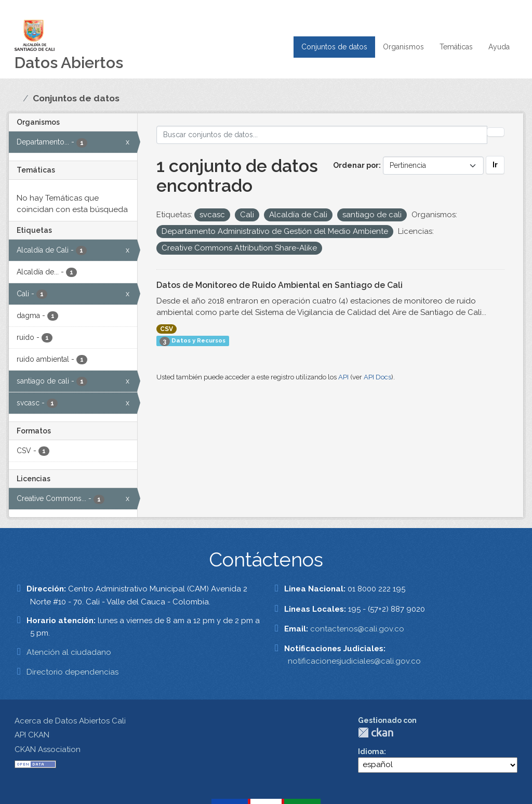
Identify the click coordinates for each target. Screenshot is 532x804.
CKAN (376, 733)
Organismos (403, 47)
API (343, 377)
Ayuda (499, 47)
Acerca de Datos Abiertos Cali (70, 721)
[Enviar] (496, 132)
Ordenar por (356, 165)
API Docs (377, 377)
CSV (167, 329)
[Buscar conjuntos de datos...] (322, 135)
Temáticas (456, 47)
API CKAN (32, 735)
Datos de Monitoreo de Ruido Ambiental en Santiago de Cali (280, 285)
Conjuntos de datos (334, 47)
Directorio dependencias (72, 672)
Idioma (371, 752)
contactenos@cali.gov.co (357, 629)
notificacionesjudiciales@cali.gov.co (354, 661)
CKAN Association (48, 749)
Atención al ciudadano (69, 652)
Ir (495, 165)
